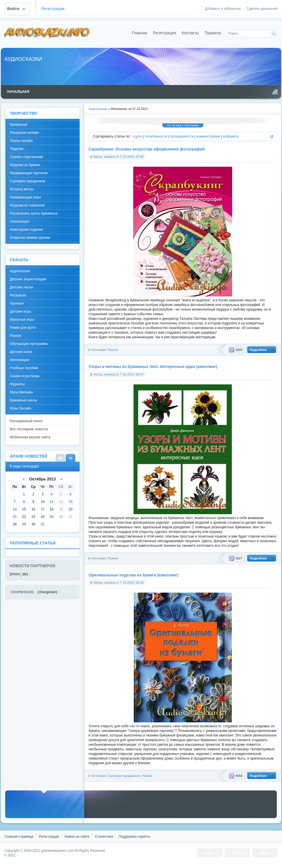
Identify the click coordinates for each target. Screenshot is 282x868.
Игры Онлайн (21, 408)
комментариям (208, 136)
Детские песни (21, 287)
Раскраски (18, 295)
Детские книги (21, 352)
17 (43, 509)
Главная (139, 33)
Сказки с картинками (26, 157)
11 (51, 502)
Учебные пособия (24, 368)
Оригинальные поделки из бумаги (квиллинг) (134, 575)
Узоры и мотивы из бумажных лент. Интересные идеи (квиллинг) (153, 367)
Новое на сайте (77, 837)
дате (138, 136)
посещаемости (182, 136)
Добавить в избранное (223, 9)
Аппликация (19, 221)
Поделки (17, 149)
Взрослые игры (22, 320)
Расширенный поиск (26, 421)
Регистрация (53, 9)
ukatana (110, 157)
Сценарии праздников (123, 776)
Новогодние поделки (26, 230)
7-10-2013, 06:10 (132, 583)
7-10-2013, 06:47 (132, 374)
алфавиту (231, 136)
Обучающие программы (29, 344)
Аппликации (19, 360)
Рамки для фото (23, 328)
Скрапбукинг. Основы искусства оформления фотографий (147, 149)
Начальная (19, 125)
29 (24, 524)
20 (70, 509)
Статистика (104, 837)
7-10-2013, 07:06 (132, 157)
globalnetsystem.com (58, 851)
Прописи (17, 303)
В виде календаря (70, 458)
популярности (156, 136)
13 (70, 502)
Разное (113, 350)
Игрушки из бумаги (25, 165)
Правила (213, 33)
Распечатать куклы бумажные (34, 213)
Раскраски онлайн (24, 133)
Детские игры (20, 311)
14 (15, 509)
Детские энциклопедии (28, 279)
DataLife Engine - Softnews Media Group (47, 33)
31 (43, 524)
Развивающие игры (25, 197)
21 (15, 517)
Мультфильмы (21, 392)
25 (51, 517)
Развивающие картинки (29, 173)
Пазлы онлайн (21, 141)
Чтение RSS (275, 92)
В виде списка (60, 458)
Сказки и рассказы (25, 376)
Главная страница (19, 837)
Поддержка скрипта (134, 837)
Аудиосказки (20, 271)
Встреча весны (22, 189)
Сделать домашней (262, 9)
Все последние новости (29, 429)
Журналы (17, 384)
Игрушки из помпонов (27, 205)
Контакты (190, 33)
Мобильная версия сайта (30, 437)
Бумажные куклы (23, 400)
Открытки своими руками (30, 238)
